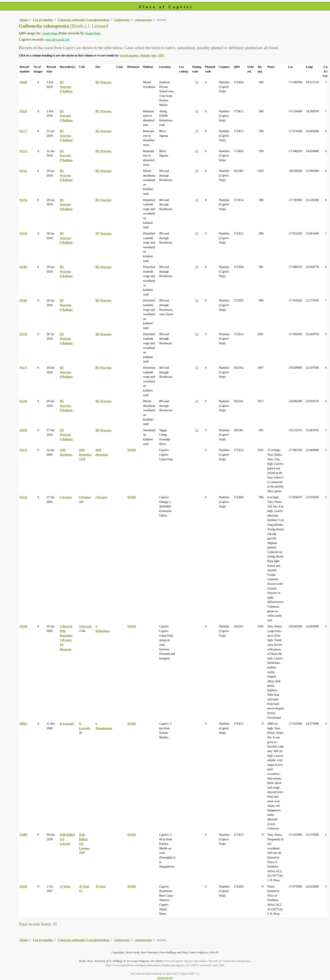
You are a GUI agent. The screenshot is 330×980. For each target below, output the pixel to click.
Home (24, 20)
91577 (23, 131)
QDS (161, 56)
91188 (23, 267)
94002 (23, 724)
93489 (23, 835)
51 (197, 82)
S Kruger (66, 497)
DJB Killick (67, 835)
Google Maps (50, 33)
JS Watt (65, 886)
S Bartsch (66, 626)
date (154, 56)
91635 (23, 111)
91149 (23, 401)
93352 (23, 497)
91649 (23, 82)
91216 (23, 200)
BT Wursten (104, 82)
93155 (23, 450)
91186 (23, 300)
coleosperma (143, 20)
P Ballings (66, 91)
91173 (23, 368)
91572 (23, 151)
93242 (23, 886)
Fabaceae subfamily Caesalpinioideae (84, 20)
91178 (23, 334)
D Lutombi (67, 724)
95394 (23, 626)
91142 (23, 171)
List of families (43, 20)
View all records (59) (57, 40)
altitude (145, 56)
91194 (23, 233)
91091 (23, 430)
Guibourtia (122, 20)
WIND (131, 450)
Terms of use (165, 978)
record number (129, 56)
